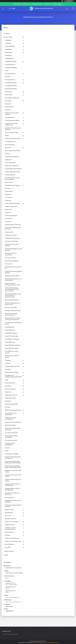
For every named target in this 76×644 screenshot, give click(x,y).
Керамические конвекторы (12, 166)
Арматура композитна (11, 519)
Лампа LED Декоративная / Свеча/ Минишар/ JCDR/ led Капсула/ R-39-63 (12, 289)
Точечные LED (8, 264)
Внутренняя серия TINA (11, 308)
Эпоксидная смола (10, 117)
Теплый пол (8, 110)
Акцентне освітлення (10, 389)
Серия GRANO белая (10, 330)
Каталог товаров (8, 37)
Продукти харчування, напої (12, 538)
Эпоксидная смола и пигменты (13, 185)
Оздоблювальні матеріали (12, 372)
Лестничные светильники (11, 433)
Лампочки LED (9, 92)
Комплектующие (9, 107)
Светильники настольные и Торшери (12, 245)
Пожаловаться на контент (38, 643)
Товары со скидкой (9, 551)
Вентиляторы (8, 210)
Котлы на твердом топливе (12, 132)
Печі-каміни (8, 369)
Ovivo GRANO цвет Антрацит (12, 339)
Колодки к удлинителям (11, 216)
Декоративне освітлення (11, 395)
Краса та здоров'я (9, 544)
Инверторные (8, 160)
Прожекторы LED (9, 232)
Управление (8, 104)
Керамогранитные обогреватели (13, 410)
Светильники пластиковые (12, 454)
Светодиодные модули (11, 83)
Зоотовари (8, 547)
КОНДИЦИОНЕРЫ (9, 59)
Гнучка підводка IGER (10, 163)
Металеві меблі (9, 513)
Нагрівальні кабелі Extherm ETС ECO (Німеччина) (13, 485)
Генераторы (8, 401)
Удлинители (8, 213)
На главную (7, 33)
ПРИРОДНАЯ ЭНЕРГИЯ (11, 62)
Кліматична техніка (10, 525)
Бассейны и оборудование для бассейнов (13, 129)
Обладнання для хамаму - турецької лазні (11, 124)
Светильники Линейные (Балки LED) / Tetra (13, 228)
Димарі (7, 136)
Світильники (8, 386)
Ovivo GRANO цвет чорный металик (12, 352)
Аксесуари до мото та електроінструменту (10, 528)
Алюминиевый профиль (11, 68)
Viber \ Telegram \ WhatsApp (11, 634)
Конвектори (8, 200)
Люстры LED (8, 222)
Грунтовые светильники (11, 440)
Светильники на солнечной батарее (12, 356)
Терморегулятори (9, 497)
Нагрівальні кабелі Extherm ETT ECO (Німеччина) (13, 489)
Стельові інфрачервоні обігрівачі (13, 169)
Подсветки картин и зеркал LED (13, 225)
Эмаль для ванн (9, 182)
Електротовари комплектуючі (12, 203)
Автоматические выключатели (13, 310)
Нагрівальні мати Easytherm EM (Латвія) (13, 471)
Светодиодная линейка (11, 86)
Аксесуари (8, 363)
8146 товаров (58, 4)
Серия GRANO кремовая (11, 333)
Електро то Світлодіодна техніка (13, 541)
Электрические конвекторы (12, 157)
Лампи (7, 380)
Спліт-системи (9, 197)
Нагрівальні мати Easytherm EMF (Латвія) (13, 476)
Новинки (6, 555)
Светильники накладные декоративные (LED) (11, 314)
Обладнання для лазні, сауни (12, 366)
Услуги (7, 71)
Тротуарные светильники (11, 241)
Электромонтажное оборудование (10, 444)
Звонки (7, 451)
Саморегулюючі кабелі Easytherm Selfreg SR (13, 506)
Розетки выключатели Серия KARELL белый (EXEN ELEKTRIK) (13, 462)
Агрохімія (7, 535)
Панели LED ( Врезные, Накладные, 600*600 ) (14, 272)
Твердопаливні (9, 191)
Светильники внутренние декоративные (11, 437)
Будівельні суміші (9, 510)
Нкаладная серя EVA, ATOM (12, 276)
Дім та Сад (8, 516)
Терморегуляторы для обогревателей (11, 418)
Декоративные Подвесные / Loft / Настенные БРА (13, 280)
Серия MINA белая (10, 327)
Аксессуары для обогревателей (13, 422)
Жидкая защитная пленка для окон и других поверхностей (13, 319)
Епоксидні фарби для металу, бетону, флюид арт (12, 179)
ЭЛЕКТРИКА (8, 40)
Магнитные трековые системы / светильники (13, 429)
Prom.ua (45, 641)
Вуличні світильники (10, 383)
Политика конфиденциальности (51, 643)
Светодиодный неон (10, 65)
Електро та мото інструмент (12, 522)
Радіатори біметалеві (10, 398)
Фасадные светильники (11, 235)
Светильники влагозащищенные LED (13, 268)
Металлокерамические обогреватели (11, 414)
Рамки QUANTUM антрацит (12, 348)
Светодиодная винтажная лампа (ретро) (13, 323)
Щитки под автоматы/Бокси (12, 300)
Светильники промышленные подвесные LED (12, 304)
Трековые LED (8, 219)
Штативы (7, 448)
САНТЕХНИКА (8, 49)
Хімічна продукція (9, 532)
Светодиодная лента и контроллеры (11, 254)
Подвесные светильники (11, 206)
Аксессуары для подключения (13, 151)
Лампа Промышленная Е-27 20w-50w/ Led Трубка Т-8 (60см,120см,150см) (13, 295)
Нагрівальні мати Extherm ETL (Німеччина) (12, 494)
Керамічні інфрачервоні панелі (13, 172)
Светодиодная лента (10, 74)
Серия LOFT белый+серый (11, 336)
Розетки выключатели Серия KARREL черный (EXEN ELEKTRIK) (13, 467)
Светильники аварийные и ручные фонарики (14, 250)
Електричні (8, 77)
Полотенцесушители (10, 175)
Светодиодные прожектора (12, 98)
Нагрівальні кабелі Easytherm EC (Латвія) (13, 480)
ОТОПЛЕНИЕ (8, 43)
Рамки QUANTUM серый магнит (13, 345)
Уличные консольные (10, 258)
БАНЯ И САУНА (9, 52)
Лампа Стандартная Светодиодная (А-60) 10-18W (12, 284)
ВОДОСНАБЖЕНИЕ (10, 46)
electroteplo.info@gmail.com (12, 597)
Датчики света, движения (12, 261)
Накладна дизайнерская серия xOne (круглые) (13, 458)
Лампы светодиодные (11, 425)
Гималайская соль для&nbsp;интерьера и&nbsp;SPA (13, 376)
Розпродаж (8, 360)
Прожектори (8, 392)
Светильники (8, 101)
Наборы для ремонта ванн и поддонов (12, 114)
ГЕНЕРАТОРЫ (8, 55)
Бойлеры (7, 154)
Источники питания (10, 145)
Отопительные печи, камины (12, 120)
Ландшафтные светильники (12, 238)
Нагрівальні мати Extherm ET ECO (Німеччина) (13, 501)
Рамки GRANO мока (10, 342)
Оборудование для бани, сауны (13, 138)
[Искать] (3, 8)
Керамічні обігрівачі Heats (11, 404)
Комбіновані (8, 194)
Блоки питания (9, 95)
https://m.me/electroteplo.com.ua (14, 602)
